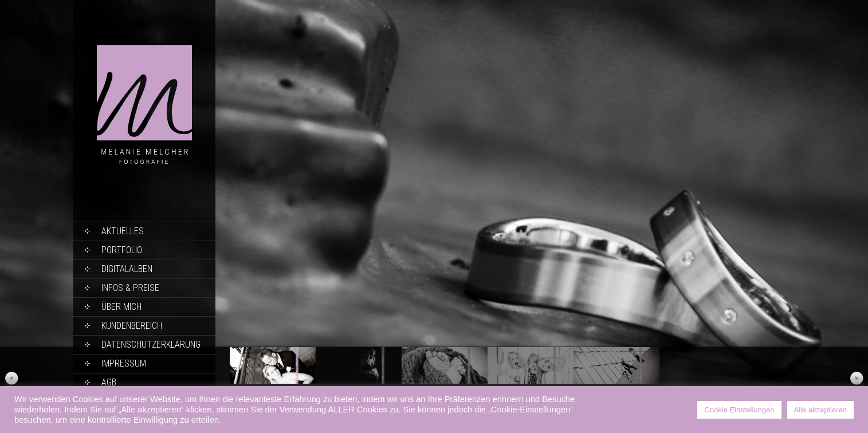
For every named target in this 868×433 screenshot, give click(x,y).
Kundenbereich (132, 326)
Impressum (124, 363)
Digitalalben (127, 269)
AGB (109, 382)
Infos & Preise (130, 288)
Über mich (121, 307)
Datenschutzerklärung (151, 345)
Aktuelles (123, 231)
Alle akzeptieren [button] (821, 410)
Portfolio (122, 250)
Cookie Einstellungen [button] (739, 410)
